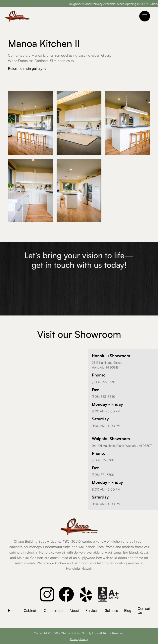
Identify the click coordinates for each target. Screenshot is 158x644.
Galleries (111, 610)
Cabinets (31, 610)
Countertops (53, 610)
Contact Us (144, 610)
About (74, 610)
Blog (128, 610)
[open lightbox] (30, 123)
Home (13, 610)
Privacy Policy (79, 639)
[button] (145, 16)
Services (92, 610)
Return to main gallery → (27, 68)
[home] (17, 16)
